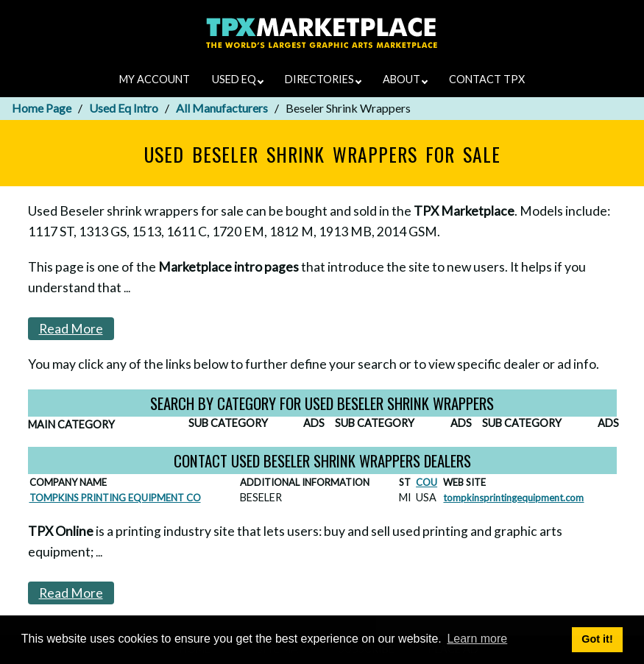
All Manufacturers (222, 108)
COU (427, 482)
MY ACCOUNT (155, 79)
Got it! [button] (597, 639)
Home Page (42, 108)
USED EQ (238, 79)
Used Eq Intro (124, 108)
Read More (71, 329)
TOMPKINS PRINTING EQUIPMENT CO (115, 498)
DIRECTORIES (323, 79)
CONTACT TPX (487, 79)
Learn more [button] (477, 639)
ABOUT (405, 79)
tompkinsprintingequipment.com (513, 498)
